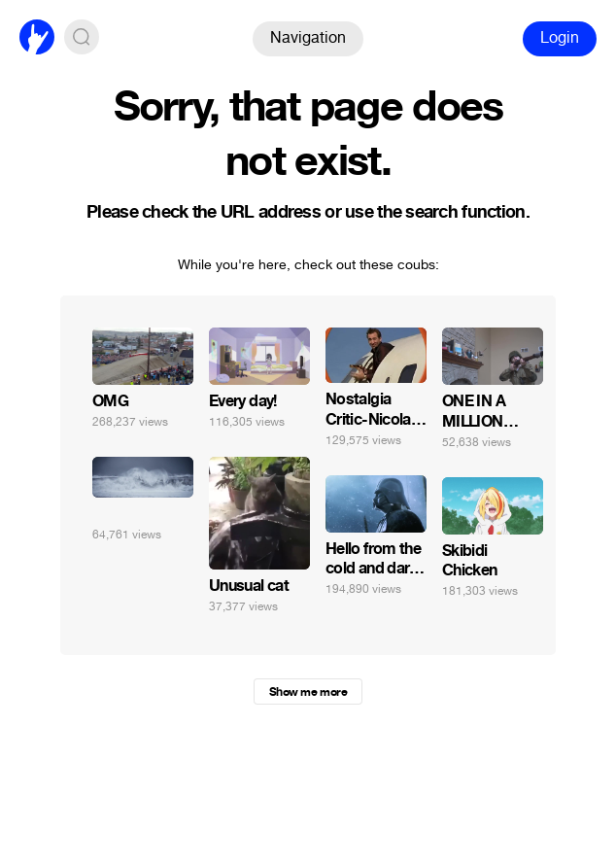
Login (560, 37)
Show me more (308, 692)
